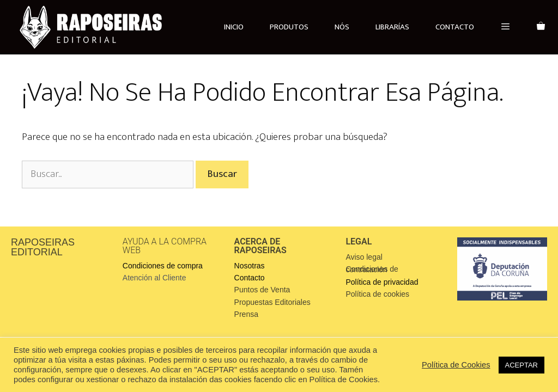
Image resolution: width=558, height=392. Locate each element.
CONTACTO (455, 27)
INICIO (234, 27)
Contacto (250, 278)
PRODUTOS (289, 27)
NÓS (342, 27)
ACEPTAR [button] (521, 365)
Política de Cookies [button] (456, 365)
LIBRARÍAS (392, 27)
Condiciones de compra (163, 266)
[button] (505, 27)
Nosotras (250, 266)
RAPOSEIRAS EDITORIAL (43, 247)
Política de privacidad (382, 282)
